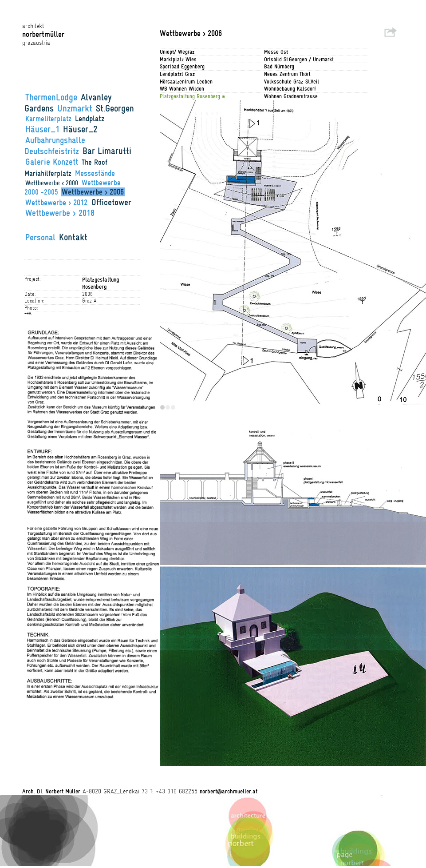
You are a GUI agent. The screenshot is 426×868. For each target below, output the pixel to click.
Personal (40, 237)
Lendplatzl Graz (177, 74)
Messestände (95, 173)
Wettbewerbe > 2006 (93, 192)
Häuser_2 (80, 129)
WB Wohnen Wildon (182, 89)
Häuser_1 (42, 129)
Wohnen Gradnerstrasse (291, 96)
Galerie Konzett (52, 162)
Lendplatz (90, 119)
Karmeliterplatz (48, 119)
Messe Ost (276, 52)
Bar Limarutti (107, 151)
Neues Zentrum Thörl (287, 74)
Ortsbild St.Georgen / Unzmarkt (299, 59)
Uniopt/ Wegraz (177, 52)
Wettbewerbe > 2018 (60, 213)
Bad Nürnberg (279, 66)
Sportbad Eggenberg (182, 66)
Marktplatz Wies (178, 59)
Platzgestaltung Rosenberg (191, 96)
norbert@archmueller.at (229, 791)
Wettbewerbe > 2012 (57, 203)
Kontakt (73, 237)
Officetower (111, 202)
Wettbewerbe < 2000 (52, 183)
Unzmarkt (75, 108)
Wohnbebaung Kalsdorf (290, 89)
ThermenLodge (51, 97)
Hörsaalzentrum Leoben (186, 82)
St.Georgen (115, 108)
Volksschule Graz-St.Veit (292, 82)
